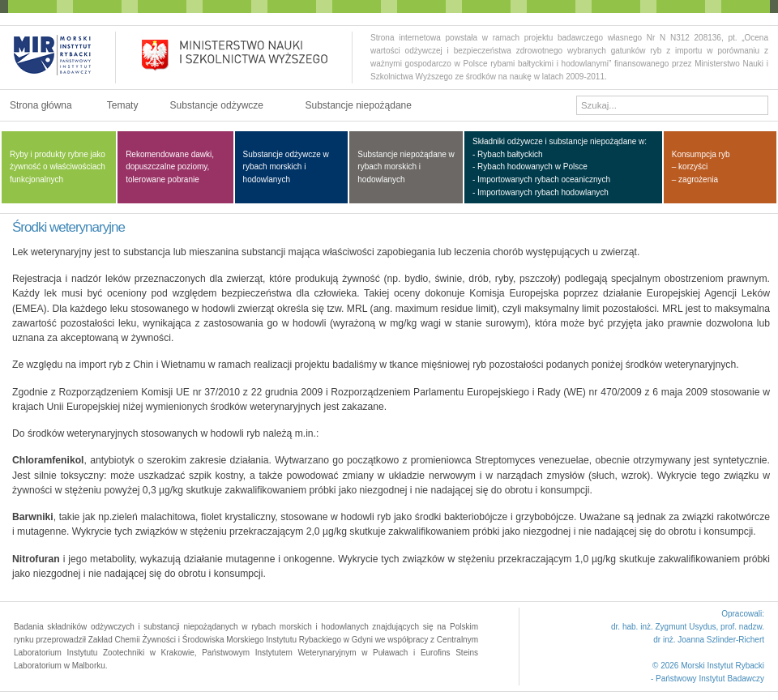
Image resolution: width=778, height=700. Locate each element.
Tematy (123, 105)
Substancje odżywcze (217, 105)
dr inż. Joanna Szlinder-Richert (709, 640)
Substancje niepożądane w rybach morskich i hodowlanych (406, 167)
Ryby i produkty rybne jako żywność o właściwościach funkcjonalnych (58, 167)
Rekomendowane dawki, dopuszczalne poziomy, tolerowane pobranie (170, 167)
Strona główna (41, 105)
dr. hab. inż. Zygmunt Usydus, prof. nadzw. (688, 627)
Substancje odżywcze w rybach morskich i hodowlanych (286, 167)
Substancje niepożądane (358, 105)
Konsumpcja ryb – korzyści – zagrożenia (701, 167)
